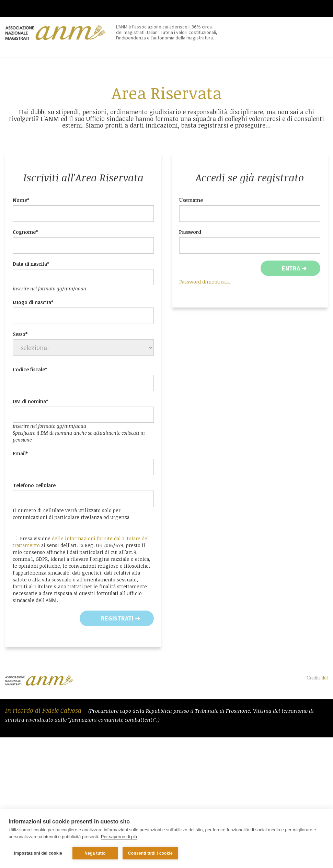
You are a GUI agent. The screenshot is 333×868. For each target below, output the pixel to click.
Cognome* (25, 232)
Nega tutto (95, 853)
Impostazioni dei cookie (38, 853)
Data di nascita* (31, 264)
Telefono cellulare (34, 485)
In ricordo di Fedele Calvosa (44, 710)
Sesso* (20, 334)
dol (325, 678)
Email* (20, 453)
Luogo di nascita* (33, 302)
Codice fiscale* (30, 369)
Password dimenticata (204, 282)
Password (190, 232)
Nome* (21, 200)
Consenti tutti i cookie (150, 853)
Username (191, 200)
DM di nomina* (30, 401)
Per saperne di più (119, 837)
